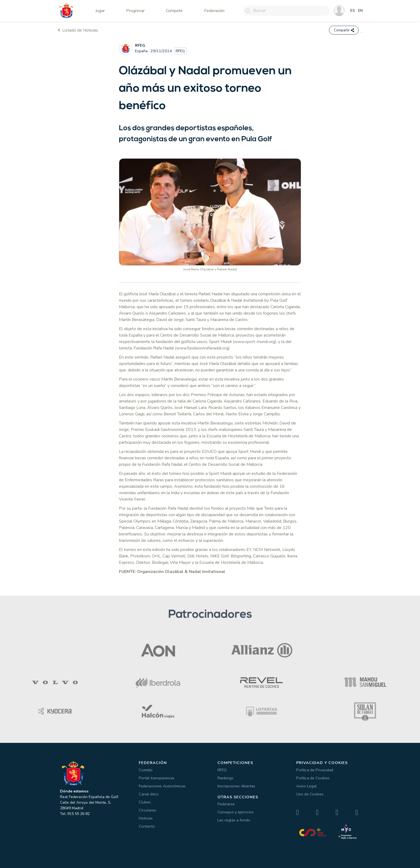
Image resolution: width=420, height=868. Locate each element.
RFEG (222, 770)
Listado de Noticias (78, 30)
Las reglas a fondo (234, 820)
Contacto (147, 826)
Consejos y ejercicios (236, 812)
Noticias (146, 818)
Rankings (225, 778)
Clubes (145, 802)
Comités (146, 770)
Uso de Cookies (310, 794)
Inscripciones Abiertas (236, 786)
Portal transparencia (156, 778)
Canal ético (149, 794)
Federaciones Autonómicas (162, 786)
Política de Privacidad (315, 770)
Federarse (226, 804)
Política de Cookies (313, 778)
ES (353, 11)
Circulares (147, 810)
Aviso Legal (306, 786)
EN (360, 11)
